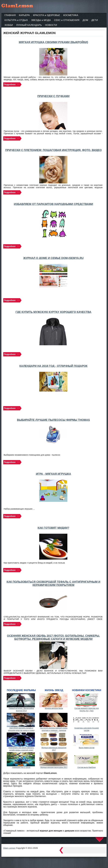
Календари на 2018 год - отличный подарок (53, 366)
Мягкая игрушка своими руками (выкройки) (54, 42)
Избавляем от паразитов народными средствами (53, 204)
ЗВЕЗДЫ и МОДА (41, 20)
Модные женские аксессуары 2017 (54, 767)
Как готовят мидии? (54, 528)
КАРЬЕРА (24, 15)
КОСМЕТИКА (71, 15)
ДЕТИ (95, 20)
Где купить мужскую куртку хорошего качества (53, 312)
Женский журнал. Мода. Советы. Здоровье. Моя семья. (23, 6)
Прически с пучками (54, 96)
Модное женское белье (54, 708)
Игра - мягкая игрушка (53, 474)
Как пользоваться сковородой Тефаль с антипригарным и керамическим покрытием (54, 583)
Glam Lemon (9, 848)
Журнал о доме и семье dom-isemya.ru (54, 258)
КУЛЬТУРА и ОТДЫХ (16, 20)
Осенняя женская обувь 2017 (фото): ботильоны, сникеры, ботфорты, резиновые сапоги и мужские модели (54, 637)
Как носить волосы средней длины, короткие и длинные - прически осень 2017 (54, 730)
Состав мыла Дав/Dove (87, 767)
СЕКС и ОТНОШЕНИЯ (67, 20)
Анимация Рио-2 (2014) (21, 767)
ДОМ (85, 20)
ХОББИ (9, 25)
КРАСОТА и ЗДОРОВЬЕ (47, 15)
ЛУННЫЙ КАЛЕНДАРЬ (29, 25)
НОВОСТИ (51, 25)
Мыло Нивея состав (87, 748)
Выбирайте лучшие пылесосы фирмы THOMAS (53, 420)
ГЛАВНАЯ (10, 15)
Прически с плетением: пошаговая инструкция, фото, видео (53, 150)
